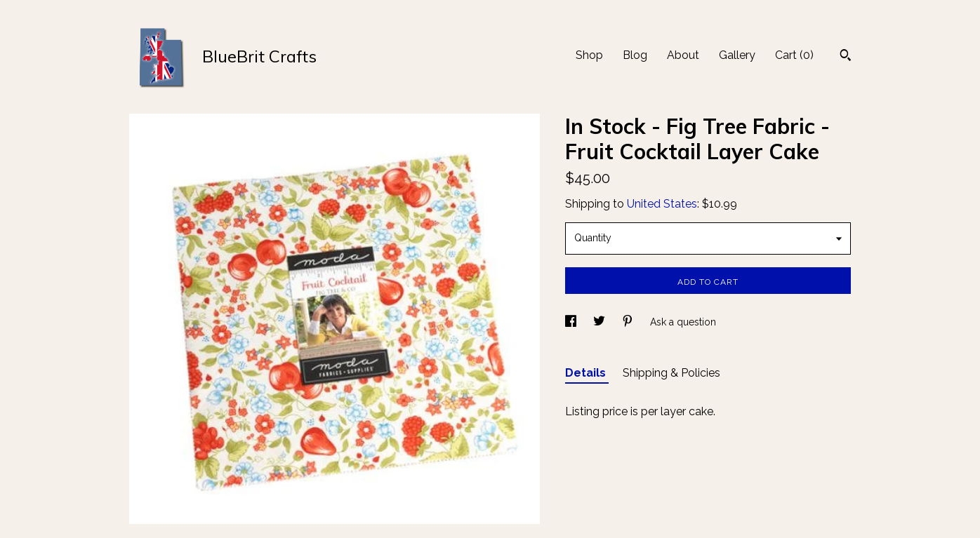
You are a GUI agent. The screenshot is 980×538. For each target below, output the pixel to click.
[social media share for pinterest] (629, 322)
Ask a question (683, 322)
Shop (589, 55)
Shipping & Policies (671, 373)
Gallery (737, 55)
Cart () (794, 55)
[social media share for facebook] (572, 322)
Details (587, 373)
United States (662, 204)
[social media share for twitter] (601, 322)
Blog (635, 55)
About (683, 55)
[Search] (846, 57)
